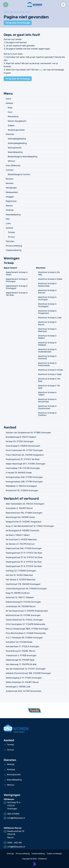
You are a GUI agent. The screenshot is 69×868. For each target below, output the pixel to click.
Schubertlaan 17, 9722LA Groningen (23, 647)
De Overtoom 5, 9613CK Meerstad (21, 540)
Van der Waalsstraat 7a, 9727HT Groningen (26, 669)
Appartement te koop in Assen (17, 273)
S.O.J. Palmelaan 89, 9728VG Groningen (24, 638)
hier (41, 70)
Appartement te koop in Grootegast (17, 287)
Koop (10, 108)
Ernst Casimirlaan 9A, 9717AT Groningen (24, 450)
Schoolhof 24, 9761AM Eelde (19, 642)
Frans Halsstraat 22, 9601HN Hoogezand (25, 455)
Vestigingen (11, 188)
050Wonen (9, 799)
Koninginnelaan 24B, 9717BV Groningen (24, 482)
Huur (10, 112)
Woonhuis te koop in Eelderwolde (47, 285)
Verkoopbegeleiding (17, 139)
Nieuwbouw (13, 117)
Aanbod (9, 103)
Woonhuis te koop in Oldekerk (47, 344)
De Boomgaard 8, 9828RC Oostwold (22, 531)
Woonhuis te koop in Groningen (47, 298)
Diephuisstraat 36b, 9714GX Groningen (24, 548)
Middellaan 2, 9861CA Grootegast (21, 486)
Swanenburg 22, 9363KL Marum (21, 651)
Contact (10, 170)
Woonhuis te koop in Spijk (50, 374)
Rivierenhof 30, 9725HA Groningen (22, 490)
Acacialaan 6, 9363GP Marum (19, 508)
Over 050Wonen (13, 166)
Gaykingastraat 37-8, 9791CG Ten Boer (24, 566)
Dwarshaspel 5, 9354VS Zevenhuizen (23, 446)
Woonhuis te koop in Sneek (50, 370)
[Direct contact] (6, 5)
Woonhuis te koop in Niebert (47, 337)
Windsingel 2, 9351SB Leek (18, 687)
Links (8, 223)
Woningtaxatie (15, 148)
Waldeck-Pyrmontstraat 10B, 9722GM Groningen (28, 673)
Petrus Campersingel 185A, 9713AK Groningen (27, 629)
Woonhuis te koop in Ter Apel (49, 387)
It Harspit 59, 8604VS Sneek (19, 473)
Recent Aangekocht (17, 121)
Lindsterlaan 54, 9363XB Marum (21, 606)
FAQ (8, 219)
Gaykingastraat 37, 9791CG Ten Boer (23, 459)
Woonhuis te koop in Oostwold (47, 357)
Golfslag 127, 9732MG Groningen (21, 571)
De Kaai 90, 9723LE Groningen (20, 441)
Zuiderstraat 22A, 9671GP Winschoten (24, 691)
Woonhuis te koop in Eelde (50, 279)
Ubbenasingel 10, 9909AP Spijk (20, 660)
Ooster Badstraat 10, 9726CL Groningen (24, 620)
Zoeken (11, 126)
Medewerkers (12, 192)
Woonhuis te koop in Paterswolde (47, 364)
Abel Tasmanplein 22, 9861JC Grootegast (25, 504)
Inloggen (10, 197)
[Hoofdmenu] (63, 5)
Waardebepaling (15, 152)
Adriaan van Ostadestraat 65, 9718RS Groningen (28, 433)
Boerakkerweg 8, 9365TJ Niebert (21, 437)
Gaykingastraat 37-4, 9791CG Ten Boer (24, 562)
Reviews (10, 179)
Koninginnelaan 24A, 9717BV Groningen (24, 477)
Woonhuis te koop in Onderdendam (47, 351)
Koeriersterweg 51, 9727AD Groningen (23, 602)
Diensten (10, 134)
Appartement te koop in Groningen (17, 280)
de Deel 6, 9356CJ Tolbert (18, 535)
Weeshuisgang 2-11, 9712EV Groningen (24, 678)
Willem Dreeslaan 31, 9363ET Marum (22, 682)
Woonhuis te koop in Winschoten (47, 400)
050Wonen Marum (13, 828)
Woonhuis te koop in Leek (50, 318)
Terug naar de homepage (18, 23)
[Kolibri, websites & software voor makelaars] (34, 864)
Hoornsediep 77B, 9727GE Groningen (23, 468)
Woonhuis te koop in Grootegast (47, 305)
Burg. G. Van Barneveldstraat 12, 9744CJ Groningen (30, 526)
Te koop (11, 232)
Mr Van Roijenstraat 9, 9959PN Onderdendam (27, 611)
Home (8, 99)
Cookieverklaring (14, 250)
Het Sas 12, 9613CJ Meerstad (19, 575)
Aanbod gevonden (16, 130)
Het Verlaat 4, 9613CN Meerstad (21, 580)
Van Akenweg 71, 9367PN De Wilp (21, 664)
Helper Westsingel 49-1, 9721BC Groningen (26, 464)
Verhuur (11, 161)
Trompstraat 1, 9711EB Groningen (21, 655)
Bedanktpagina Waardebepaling (23, 157)
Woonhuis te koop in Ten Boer (49, 380)
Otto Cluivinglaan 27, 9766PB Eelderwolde (25, 624)
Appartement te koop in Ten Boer (17, 294)
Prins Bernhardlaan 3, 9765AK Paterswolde (26, 633)
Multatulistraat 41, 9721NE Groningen (23, 615)
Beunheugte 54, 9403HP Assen (20, 517)
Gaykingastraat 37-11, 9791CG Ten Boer (24, 553)
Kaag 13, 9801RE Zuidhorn (18, 593)
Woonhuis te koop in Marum (47, 323)
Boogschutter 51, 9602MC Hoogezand (23, 522)
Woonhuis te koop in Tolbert (47, 394)
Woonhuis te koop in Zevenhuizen (47, 407)
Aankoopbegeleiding (17, 143)
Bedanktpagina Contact (19, 174)
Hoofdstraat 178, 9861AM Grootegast (23, 584)
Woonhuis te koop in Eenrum (47, 292)
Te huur (11, 237)
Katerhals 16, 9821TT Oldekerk (20, 597)
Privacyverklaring (14, 246)
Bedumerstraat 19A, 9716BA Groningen (24, 513)
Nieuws (9, 206)
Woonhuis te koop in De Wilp (49, 273)
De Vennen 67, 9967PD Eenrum (20, 544)
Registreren (11, 201)
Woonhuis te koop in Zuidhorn (47, 414)
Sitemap (10, 210)
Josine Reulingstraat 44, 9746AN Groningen (26, 589)
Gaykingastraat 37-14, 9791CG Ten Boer (24, 557)
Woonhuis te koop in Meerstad (47, 330)
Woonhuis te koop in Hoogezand (47, 312)
